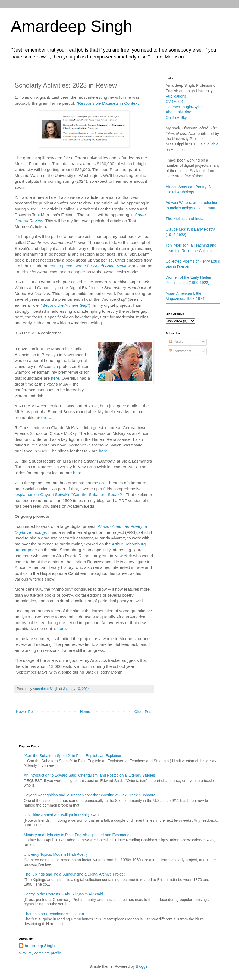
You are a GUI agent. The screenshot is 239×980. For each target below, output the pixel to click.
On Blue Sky (176, 117)
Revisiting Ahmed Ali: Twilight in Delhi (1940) (61, 815)
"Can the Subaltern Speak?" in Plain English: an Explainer (73, 756)
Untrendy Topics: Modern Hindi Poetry (56, 854)
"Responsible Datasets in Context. (108, 103)
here (55, 378)
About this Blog (178, 112)
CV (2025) (174, 101)
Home (85, 712)
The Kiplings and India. (185, 219)
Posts (176, 342)
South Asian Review (112, 266)
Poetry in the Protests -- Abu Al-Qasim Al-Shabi (64, 894)
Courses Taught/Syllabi (185, 107)
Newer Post (26, 712)
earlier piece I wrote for (71, 266)
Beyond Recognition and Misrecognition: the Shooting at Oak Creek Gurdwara (90, 795)
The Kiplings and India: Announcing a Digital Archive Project (74, 874)
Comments (180, 351)
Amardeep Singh (72, 26)
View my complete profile (40, 953)
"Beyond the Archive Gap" (65, 305)
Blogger (142, 966)
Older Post (143, 712)
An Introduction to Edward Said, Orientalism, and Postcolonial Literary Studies (89, 775)
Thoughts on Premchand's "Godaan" (55, 914)
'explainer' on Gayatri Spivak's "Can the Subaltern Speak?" (69, 494)
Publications (176, 96)
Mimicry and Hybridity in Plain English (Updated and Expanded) (77, 835)
